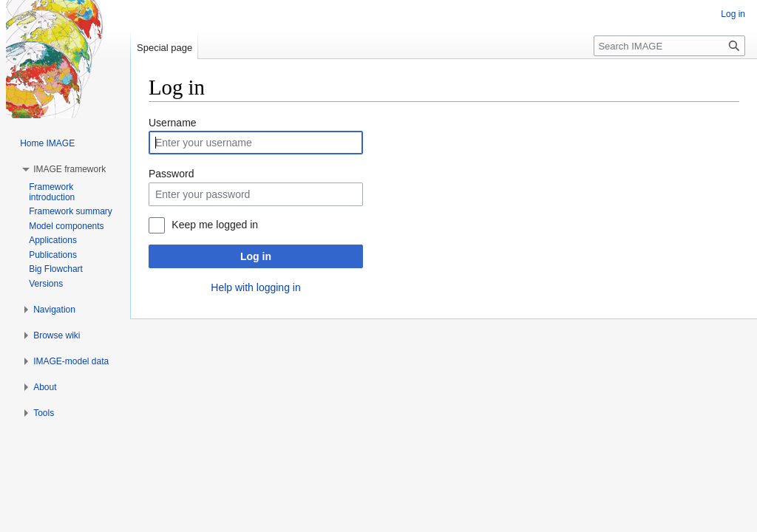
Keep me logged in (215, 225)
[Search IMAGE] (669, 46)
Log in (256, 256)
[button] (69, 169)
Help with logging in (255, 287)
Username (173, 123)
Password (171, 174)
